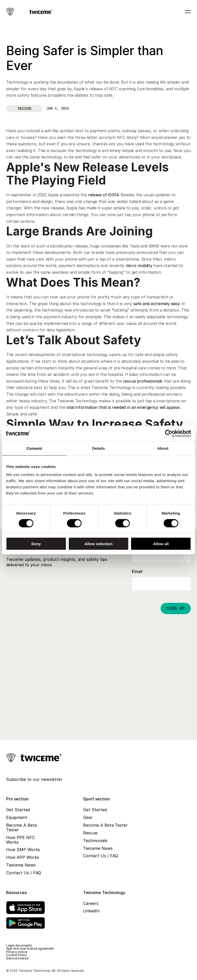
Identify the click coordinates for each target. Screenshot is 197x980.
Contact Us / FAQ (24, 873)
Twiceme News (21, 865)
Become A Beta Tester (22, 827)
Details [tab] (98, 448)
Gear (88, 817)
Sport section (96, 799)
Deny (36, 544)
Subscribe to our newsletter (34, 779)
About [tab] (163, 448)
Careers (91, 903)
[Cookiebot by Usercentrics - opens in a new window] (169, 433)
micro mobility (140, 266)
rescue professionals (143, 381)
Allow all (161, 544)
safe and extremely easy (156, 304)
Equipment (17, 817)
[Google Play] (26, 923)
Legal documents (19, 945)
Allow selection (98, 544)
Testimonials (95, 841)
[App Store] (26, 908)
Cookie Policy (17, 955)
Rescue (90, 833)
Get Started (18, 810)
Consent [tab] (34, 448)
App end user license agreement (30, 948)
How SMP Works (23, 850)
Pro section (17, 799)
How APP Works (23, 857)
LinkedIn (91, 911)
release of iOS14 (103, 195)
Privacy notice (17, 952)
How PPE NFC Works (21, 840)
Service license (17, 958)
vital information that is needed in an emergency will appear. (123, 407)
